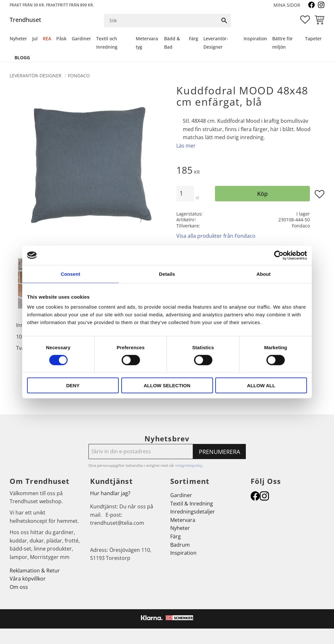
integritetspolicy (189, 465)
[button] (305, 20)
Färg (176, 536)
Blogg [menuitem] (22, 58)
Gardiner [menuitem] (81, 38)
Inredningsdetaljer (193, 512)
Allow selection (167, 385)
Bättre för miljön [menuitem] (283, 43)
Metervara (183, 520)
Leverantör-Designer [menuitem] (216, 43)
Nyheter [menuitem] (18, 38)
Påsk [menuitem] (61, 38)
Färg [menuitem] (194, 38)
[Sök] (224, 21)
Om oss (19, 587)
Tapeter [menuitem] (313, 38)
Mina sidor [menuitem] (287, 5)
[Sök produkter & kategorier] (161, 21)
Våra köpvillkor (28, 579)
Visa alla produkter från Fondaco (216, 236)
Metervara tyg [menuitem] (147, 43)
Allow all (261, 385)
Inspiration (183, 553)
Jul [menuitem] (35, 38)
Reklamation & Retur (35, 571)
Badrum (180, 545)
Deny (73, 385)
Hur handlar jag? (110, 493)
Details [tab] (167, 274)
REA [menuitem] (47, 38)
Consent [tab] (71, 274)
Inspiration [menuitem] (255, 38)
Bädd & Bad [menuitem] (172, 43)
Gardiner (181, 495)
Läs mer (186, 146)
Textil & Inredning (192, 504)
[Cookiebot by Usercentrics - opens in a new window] (279, 255)
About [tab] (264, 274)
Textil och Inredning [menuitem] (107, 43)
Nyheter (180, 528)
